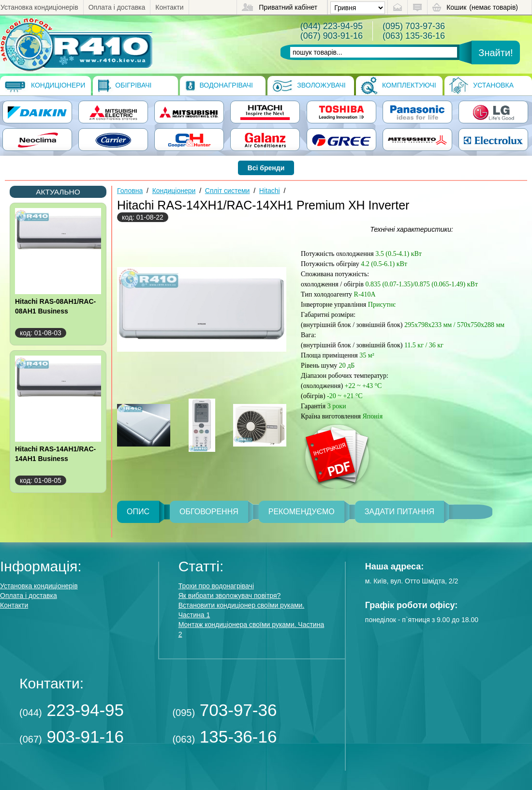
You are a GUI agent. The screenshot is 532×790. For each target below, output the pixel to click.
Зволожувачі (309, 86)
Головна (130, 191)
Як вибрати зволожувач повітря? (230, 596)
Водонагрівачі (219, 86)
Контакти (169, 7)
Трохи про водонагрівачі (216, 586)
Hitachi (270, 191)
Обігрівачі (125, 86)
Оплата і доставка (117, 7)
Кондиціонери (45, 86)
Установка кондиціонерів (39, 7)
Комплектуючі (399, 86)
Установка (481, 86)
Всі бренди (266, 168)
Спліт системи (228, 191)
